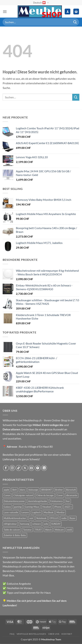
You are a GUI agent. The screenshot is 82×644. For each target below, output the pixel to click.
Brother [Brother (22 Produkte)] (59, 490)
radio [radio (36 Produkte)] (64, 518)
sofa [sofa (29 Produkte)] (46, 524)
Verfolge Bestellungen (31, 634)
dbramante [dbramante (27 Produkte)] (72, 495)
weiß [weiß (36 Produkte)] (69, 530)
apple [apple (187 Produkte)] (6, 490)
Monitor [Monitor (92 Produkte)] (61, 512)
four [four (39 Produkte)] (68, 501)
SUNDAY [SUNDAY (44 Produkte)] (56, 524)
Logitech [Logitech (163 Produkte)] (36, 512)
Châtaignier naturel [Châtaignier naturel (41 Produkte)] (23, 495)
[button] (5, 12)
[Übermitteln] (75, 22)
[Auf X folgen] (25, 468)
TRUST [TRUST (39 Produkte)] (38, 530)
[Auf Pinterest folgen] (38, 468)
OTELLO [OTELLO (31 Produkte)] (54, 518)
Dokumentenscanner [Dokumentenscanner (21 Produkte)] (14, 501)
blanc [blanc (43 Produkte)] (23, 490)
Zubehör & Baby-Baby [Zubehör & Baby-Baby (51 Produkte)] (15, 535)
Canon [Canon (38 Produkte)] (7, 495)
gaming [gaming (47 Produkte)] (18, 507)
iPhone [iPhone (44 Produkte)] (58, 507)
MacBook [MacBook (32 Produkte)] (49, 512)
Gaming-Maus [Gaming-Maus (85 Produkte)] (32, 507)
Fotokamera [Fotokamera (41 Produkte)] (56, 501)
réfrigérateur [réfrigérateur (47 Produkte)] (10, 524)
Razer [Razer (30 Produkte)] (73, 518)
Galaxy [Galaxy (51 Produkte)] (7, 507)
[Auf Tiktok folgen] (19, 468)
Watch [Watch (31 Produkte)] (48, 530)
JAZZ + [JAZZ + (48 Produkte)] (68, 507)
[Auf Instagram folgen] (12, 468)
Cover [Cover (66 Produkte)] (60, 495)
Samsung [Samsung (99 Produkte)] (25, 524)
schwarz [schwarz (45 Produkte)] (36, 524)
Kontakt (67, 634)
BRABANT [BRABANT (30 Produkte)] (47, 490)
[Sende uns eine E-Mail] (31, 468)
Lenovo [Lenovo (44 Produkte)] (25, 512)
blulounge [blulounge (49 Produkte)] (33, 490)
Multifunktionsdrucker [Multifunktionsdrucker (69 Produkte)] (15, 518)
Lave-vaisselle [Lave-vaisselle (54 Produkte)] (11, 512)
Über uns (54, 634)
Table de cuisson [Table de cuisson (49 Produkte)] (12, 530)
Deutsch (41, 3)
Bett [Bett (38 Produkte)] (15, 490)
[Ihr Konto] (68, 12)
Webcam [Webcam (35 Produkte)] (59, 530)
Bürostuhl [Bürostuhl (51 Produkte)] (71, 490)
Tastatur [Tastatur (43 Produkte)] (27, 530)
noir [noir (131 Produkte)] (31, 518)
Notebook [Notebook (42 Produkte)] (41, 518)
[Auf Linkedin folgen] (44, 468)
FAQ (12, 634)
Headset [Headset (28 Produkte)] (47, 507)
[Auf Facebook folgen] (6, 468)
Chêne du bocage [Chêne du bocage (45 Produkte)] (45, 495)
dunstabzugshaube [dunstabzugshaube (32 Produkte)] (38, 501)
